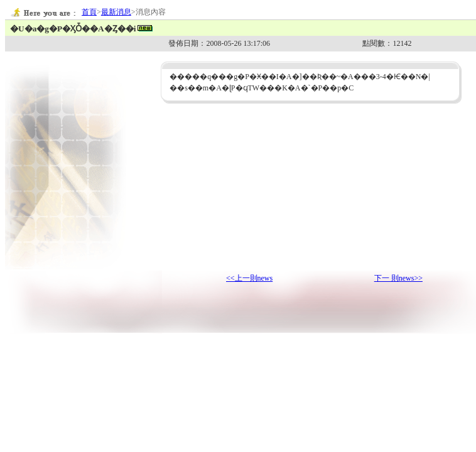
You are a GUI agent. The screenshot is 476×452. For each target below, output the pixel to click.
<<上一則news (249, 278)
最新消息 (116, 12)
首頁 (89, 12)
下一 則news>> (398, 278)
